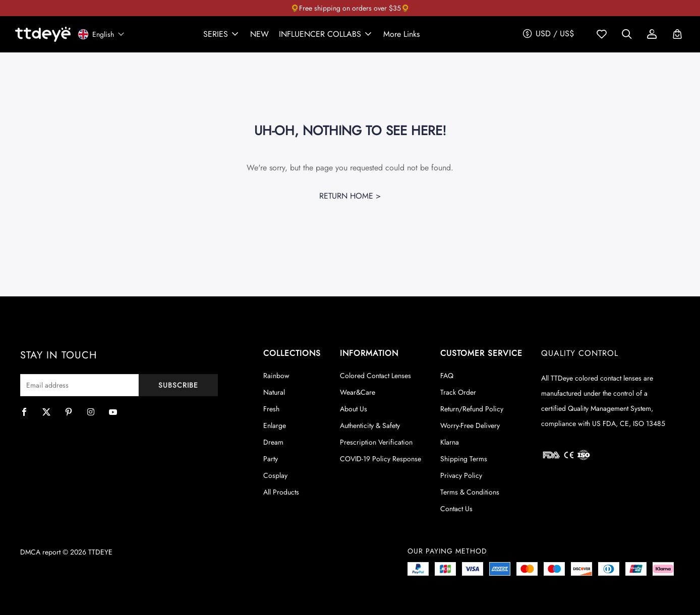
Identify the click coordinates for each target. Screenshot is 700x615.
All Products (281, 492)
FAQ (447, 376)
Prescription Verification (376, 442)
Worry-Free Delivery (470, 425)
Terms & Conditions (470, 492)
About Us (354, 409)
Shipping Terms (464, 459)
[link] (259, 34)
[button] (222, 34)
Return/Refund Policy (472, 409)
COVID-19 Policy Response (381, 459)
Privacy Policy (461, 475)
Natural (274, 392)
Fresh (271, 409)
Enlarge (275, 425)
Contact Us (456, 509)
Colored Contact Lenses (375, 376)
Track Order (458, 392)
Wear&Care (358, 392)
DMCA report (40, 552)
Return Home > (350, 196)
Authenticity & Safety (370, 425)
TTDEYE (100, 552)
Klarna (450, 442)
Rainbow (276, 376)
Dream (273, 442)
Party (271, 459)
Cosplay (275, 475)
